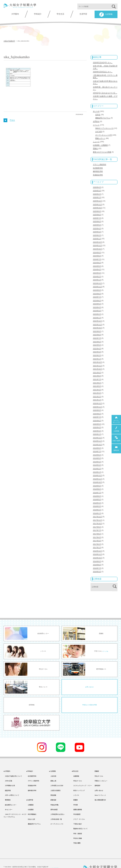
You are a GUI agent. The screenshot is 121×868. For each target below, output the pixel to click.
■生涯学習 (30, 789)
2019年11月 (97, 432)
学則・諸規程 (77, 824)
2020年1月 (97, 425)
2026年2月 (97, 191)
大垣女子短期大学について (13, 763)
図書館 (75, 789)
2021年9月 (97, 365)
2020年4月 (97, 418)
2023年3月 (97, 305)
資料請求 (97, 773)
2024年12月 (97, 238)
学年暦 (75, 793)
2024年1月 (97, 275)
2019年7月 (97, 442)
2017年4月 (97, 525)
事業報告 (7, 789)
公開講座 (30, 793)
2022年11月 (97, 318)
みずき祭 (99, 130)
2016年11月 (97, 542)
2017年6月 (97, 522)
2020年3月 (97, 422)
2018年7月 (97, 482)
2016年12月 (97, 539)
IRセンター (8, 799)
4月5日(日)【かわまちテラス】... (105, 92)
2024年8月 (97, 251)
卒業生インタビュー (101, 768)
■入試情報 (52, 758)
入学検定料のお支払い (57, 804)
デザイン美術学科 (100, 162)
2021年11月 (97, 358)
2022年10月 (97, 321)
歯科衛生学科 (98, 169)
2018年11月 (97, 468)
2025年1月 (97, 234)
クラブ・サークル (78, 809)
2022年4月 (97, 341)
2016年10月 (97, 545)
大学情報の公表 (9, 773)
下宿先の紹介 (77, 814)
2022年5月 (97, 338)
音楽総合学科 (98, 172)
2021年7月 (97, 371)
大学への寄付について (11, 783)
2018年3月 (97, 495)
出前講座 (30, 799)
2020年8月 (97, 405)
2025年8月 (97, 211)
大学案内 (15, 14)
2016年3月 (97, 559)
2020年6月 (97, 412)
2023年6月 (97, 295)
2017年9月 (97, 515)
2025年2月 (97, 231)
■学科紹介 (30, 758)
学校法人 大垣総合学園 (90, 692)
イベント (96, 123)
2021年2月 (97, 388)
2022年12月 (97, 315)
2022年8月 (97, 328)
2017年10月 (97, 512)
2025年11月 (97, 201)
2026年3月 (97, 187)
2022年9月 (97, 325)
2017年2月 (97, 532)
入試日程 (53, 763)
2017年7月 (97, 519)
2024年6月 (97, 258)
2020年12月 (97, 395)
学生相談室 (76, 804)
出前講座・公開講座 (100, 143)
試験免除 (53, 789)
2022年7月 (97, 331)
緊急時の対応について (80, 819)
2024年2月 (97, 271)
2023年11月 (97, 281)
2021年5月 (97, 378)
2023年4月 (97, 301)
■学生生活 (75, 758)
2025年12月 (97, 198)
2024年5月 (97, 261)
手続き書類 (76, 834)
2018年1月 (97, 502)
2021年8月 (97, 368)
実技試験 (53, 783)
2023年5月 (97, 298)
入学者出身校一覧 (55, 809)
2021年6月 (97, 375)
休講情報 (75, 763)
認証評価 (7, 778)
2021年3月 (97, 385)
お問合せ (96, 120)
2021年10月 (97, 361)
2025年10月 (97, 204)
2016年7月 (97, 555)
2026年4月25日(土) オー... (103, 71)
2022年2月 (97, 348)
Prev (9, 120)
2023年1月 (97, 311)
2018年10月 (97, 472)
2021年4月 (97, 381)
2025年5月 (97, 221)
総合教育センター (10, 793)
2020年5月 (97, 415)
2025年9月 (97, 208)
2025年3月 (97, 228)
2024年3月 (97, 268)
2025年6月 (97, 218)
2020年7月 (97, 408)
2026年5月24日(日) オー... (103, 62)
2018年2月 (97, 498)
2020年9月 (97, 401)
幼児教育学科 (98, 165)
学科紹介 (38, 14)
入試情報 (106, 14)
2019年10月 (97, 435)
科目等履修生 (31, 804)
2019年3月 (97, 455)
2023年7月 (97, 291)
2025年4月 (97, 224)
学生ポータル (77, 768)
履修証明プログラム (103, 117)
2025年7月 (97, 214)
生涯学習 (83, 14)
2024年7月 (97, 254)
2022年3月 (97, 345)
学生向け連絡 (77, 829)
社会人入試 (31, 809)
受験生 (95, 146)
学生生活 (60, 14)
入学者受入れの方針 (56, 773)
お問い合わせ (89, 674)
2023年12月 (97, 278)
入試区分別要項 (55, 778)
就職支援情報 (77, 799)
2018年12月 (97, 465)
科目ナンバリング (78, 778)
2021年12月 (97, 355)
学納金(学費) (54, 793)
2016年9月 (97, 549)
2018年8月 (97, 478)
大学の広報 (8, 768)
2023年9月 (97, 284)
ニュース (96, 140)
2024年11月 (97, 241)
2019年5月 (97, 448)
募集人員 (53, 768)
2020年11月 (97, 398)
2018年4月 (97, 492)
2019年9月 (97, 438)
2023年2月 (97, 308)
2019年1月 (97, 462)
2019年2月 (97, 458)
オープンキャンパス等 (104, 133)
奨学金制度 (53, 799)
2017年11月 (97, 509)
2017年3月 (97, 529)
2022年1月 (97, 351)
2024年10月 (97, 244)
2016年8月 (97, 552)
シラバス (75, 783)
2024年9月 (97, 248)
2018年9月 (97, 475)
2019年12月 (97, 428)
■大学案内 (7, 758)
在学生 (98, 113)
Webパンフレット (100, 783)
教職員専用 (54, 859)
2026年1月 (97, 194)
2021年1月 (97, 392)
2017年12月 (97, 505)
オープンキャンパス (56, 814)
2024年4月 (97, 264)
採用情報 (32, 692)
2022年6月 (97, 335)
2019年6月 (97, 445)
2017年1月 (97, 535)
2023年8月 (97, 288)
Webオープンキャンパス (104, 126)
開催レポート (100, 136)
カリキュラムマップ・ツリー (82, 773)
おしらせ (96, 110)
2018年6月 (97, 485)
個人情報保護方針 (100, 789)
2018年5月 (97, 489)
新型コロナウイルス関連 (102, 149)
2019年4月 (97, 452)
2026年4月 (97, 184)
